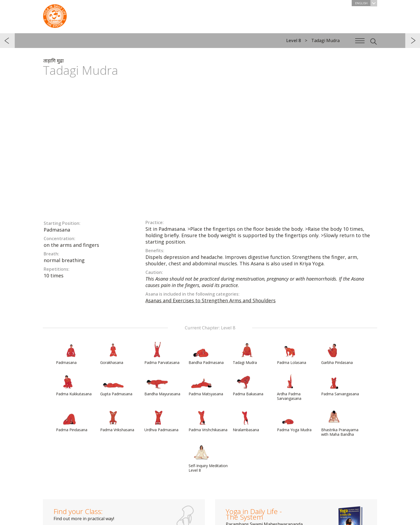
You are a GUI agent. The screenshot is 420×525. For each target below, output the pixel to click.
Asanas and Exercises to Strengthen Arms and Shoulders (211, 300)
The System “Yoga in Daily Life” (55, 15)
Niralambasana (246, 420)
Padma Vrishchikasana (208, 420)
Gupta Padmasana (116, 385)
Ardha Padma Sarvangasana (290, 387)
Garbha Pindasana (337, 353)
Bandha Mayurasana (162, 385)
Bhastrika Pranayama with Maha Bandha (340, 423)
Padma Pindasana (72, 420)
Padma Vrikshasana (117, 420)
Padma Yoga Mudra (294, 420)
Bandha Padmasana (206, 353)
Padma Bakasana (248, 385)
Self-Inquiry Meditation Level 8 (208, 459)
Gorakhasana (113, 353)
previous (7, 41)
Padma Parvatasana (162, 353)
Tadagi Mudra (246, 353)
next (413, 41)
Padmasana (69, 353)
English (366, 3)
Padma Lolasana (292, 353)
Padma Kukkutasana (74, 385)
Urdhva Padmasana (161, 420)
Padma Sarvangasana (340, 385)
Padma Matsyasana (206, 385)
